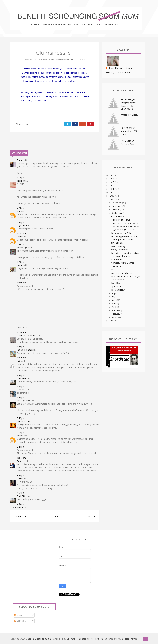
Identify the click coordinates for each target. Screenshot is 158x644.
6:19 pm (21, 178)
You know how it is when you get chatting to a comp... (125, 228)
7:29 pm (21, 208)
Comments (20, 621)
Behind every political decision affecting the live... (125, 254)
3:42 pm (21, 418)
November (117, 206)
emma (20, 436)
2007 (112, 321)
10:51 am (21, 283)
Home (55, 516)
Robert (20, 461)
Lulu (113, 270)
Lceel (19, 237)
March (115, 310)
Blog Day (116, 283)
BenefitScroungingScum (120, 68)
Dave (19, 479)
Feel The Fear (118, 259)
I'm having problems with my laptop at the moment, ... (125, 238)
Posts (18, 615)
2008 (112, 199)
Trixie (19, 181)
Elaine (20, 160)
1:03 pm (21, 347)
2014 (112, 179)
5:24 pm (21, 447)
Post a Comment (18, 507)
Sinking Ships (117, 243)
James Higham (24, 350)
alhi (19, 211)
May (114, 304)
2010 (112, 192)
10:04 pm (21, 233)
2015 (112, 175)
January (116, 317)
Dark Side (21, 378)
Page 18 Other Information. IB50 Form (129, 131)
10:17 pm (21, 458)
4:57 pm (21, 493)
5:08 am (21, 244)
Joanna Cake (23, 421)
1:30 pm (21, 386)
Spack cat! (116, 286)
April (114, 307)
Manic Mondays (119, 246)
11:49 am (21, 332)
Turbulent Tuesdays (121, 220)
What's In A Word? (129, 115)
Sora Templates (106, 639)
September (117, 213)
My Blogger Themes (128, 639)
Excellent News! (119, 290)
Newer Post (20, 516)
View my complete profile (118, 72)
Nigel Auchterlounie (26, 336)
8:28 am (21, 262)
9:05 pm (21, 475)
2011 (112, 189)
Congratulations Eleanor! (123, 263)
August (115, 293)
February (116, 314)
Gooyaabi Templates (76, 639)
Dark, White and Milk (121, 233)
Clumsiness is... (118, 216)
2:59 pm (21, 375)
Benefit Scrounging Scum (39, 639)
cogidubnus (22, 225)
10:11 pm (21, 358)
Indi (19, 361)
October (116, 210)
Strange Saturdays (120, 250)
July (114, 297)
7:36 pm (21, 504)
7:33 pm (21, 222)
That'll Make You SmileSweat (125, 223)
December (117, 203)
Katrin (20, 265)
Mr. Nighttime (23, 401)
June (114, 300)
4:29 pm (21, 432)
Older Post (90, 516)
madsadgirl (22, 248)
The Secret (116, 266)
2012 (112, 185)
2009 (112, 196)
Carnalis (21, 390)
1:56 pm (21, 397)
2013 (112, 182)
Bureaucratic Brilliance (122, 273)
